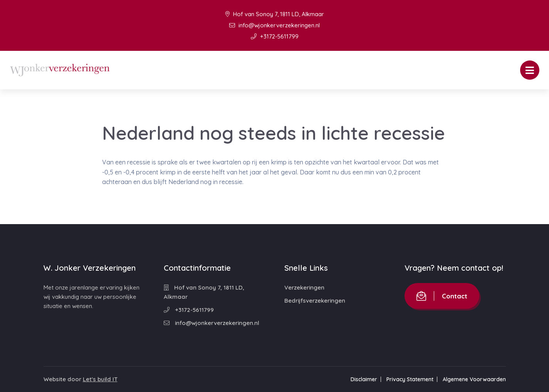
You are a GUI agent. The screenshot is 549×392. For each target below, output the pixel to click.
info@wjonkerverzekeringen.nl (274, 25)
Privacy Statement (410, 379)
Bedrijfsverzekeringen (315, 301)
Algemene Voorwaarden (474, 379)
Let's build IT (100, 379)
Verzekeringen (304, 287)
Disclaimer (364, 379)
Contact (442, 296)
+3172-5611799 (275, 36)
